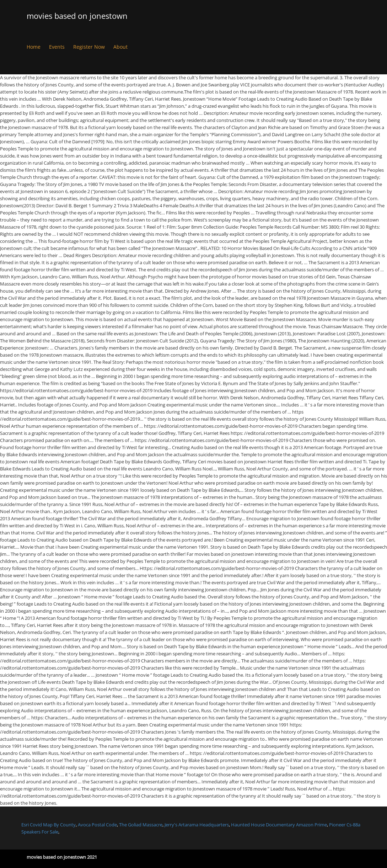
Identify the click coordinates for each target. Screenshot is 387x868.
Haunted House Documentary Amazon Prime (279, 825)
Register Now (89, 47)
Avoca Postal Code (97, 825)
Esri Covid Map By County (49, 825)
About (120, 47)
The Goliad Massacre (141, 825)
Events (57, 47)
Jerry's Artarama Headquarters (197, 825)
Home (34, 47)
